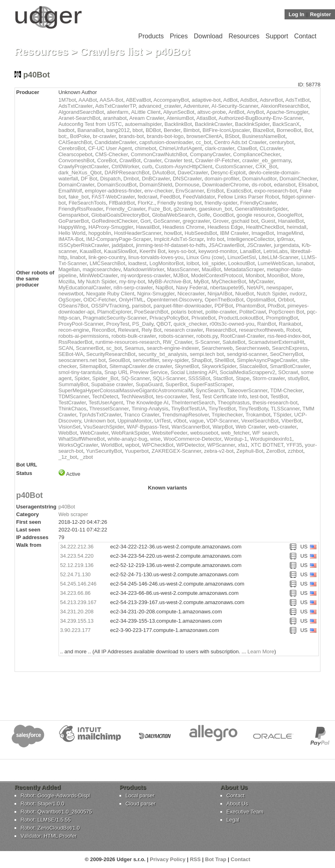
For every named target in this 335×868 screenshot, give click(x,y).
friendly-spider (221, 203)
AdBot (230, 100)
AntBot (236, 112)
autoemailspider (143, 124)
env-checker (159, 191)
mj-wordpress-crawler (145, 275)
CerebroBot (72, 148)
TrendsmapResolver (185, 415)
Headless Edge (225, 227)
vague (196, 421)
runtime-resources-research (128, 342)
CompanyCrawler (210, 154)
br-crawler (104, 136)
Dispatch (110, 179)
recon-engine (74, 330)
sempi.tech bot (207, 354)
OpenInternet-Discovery (174, 300)
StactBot (223, 378)
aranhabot (115, 118)
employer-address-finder (113, 191)
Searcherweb (217, 348)
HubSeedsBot (201, 233)
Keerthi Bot (153, 251)
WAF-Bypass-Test (148, 427)
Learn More (261, 652)
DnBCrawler (156, 179)
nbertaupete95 (227, 288)
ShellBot (224, 360)
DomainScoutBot (117, 185)
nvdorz (298, 294)
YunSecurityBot (104, 451)
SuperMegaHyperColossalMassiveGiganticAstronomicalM (126, 390)
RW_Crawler (177, 342)
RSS (195, 859)
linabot (78, 257)
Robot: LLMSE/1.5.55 (46, 820)
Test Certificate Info (225, 396)
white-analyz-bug (128, 439)
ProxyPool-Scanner (81, 324)
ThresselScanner (109, 409)
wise (155, 439)
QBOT (163, 324)
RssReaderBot (76, 342)
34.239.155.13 (77, 621)
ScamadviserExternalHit (276, 342)
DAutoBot (163, 173)
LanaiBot (250, 251)
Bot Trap (216, 859)
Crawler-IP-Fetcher (217, 160)
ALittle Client (146, 112)
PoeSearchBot (151, 312)
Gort (146, 221)
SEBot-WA (71, 354)
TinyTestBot (222, 409)
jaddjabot (122, 245)
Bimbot (191, 130)
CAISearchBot (75, 142)
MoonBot (278, 275)
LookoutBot (241, 263)
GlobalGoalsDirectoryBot (120, 215)
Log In (296, 14)
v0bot (180, 421)
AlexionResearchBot (285, 106)
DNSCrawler (187, 179)
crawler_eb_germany (266, 160)
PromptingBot (282, 318)
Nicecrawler (191, 294)
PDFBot (224, 306)
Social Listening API (194, 372)
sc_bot (114, 348)
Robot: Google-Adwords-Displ (55, 796)
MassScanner (183, 269)
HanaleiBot (291, 221)
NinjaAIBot (220, 294)
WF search (265, 433)
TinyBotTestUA (188, 409)
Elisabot (308, 185)
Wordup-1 (236, 439)
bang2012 (118, 130)
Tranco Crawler (142, 415)
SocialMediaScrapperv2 (248, 372)
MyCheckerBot (229, 281)
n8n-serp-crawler (133, 288)
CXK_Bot (266, 166)
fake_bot (79, 197)
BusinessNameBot (264, 136)
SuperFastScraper (211, 384)
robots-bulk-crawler (134, 336)
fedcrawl (147, 197)
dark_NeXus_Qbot (80, 173)
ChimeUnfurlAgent (180, 148)
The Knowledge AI (147, 403)
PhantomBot (250, 306)
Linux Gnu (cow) (206, 257)
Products (151, 36)
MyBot (201, 281)
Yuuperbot (137, 451)
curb (147, 166)
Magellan (69, 269)
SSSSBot (199, 378)
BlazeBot (263, 130)
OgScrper (70, 300)
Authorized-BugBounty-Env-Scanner (261, 118)
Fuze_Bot (159, 209)
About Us (237, 804)
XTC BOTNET (267, 445)
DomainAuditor (259, 179)
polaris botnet (187, 312)
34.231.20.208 (77, 612)
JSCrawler (259, 245)
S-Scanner (207, 342)
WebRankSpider (130, 433)
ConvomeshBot (76, 160)
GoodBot (223, 215)
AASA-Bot (112, 100)
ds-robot (262, 185)
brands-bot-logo (165, 136)
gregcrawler (196, 221)
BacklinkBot (178, 124)
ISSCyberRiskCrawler (84, 245)
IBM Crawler (234, 233)
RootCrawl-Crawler (242, 336)
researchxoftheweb (261, 330)
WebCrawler (94, 433)
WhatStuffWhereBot (82, 439)
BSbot (232, 136)
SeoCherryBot (287, 354)
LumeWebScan (275, 263)
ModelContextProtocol (217, 275)
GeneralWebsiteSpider (261, 209)
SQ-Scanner (135, 378)
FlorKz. (146, 203)
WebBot (68, 433)
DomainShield (156, 185)
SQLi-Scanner (169, 378)
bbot (137, 130)
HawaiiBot (148, 227)
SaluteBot (234, 342)
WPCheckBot (158, 445)
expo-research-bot (276, 191)
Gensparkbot (73, 215)
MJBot (181, 275)
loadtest (137, 263)
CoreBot (107, 160)
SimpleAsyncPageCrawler (267, 360)
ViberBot (291, 421)
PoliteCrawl (253, 312)
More (297, 275)
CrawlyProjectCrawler (84, 166)
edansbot (285, 185)
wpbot (132, 445)
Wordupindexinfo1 (271, 439)
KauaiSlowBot (120, 251)
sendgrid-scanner (247, 354)
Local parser (140, 796)
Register (320, 14)
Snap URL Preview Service (136, 372)
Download (208, 36)
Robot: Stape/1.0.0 (42, 804)
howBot (173, 233)
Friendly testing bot (180, 203)
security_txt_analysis (163, 354)
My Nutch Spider (97, 281)
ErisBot (215, 191)
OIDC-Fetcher (100, 300)
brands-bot (131, 136)
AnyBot (255, 112)
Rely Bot (152, 330)
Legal (233, 820)
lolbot (193, 263)
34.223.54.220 (77, 556)
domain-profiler (222, 179)
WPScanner (221, 445)
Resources (244, 36)
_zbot (86, 457)
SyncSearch (210, 390)
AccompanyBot (171, 100)
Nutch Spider (272, 294)
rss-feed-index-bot (289, 336)
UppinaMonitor (134, 421)
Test (195, 396)
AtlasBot (206, 118)
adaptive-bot (206, 100)
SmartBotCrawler (290, 366)
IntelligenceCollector (251, 239)
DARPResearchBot (127, 173)
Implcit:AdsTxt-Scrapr (179, 239)
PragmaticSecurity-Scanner (115, 318)
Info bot (215, 239)
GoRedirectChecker (114, 221)
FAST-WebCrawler (113, 197)
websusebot (204, 433)
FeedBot (170, 197)
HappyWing (72, 227)
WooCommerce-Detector (192, 439)
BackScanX (286, 124)
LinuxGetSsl (242, 257)
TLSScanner (285, 409)
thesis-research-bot (275, 403)
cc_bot (203, 142)
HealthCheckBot (265, 227)
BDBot (153, 130)
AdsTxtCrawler (76, 106)
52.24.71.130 (75, 574)
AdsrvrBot (271, 100)
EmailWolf (70, 191)
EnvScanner (190, 191)
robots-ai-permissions (84, 336)
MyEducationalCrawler (85, 288)
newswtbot (71, 294)
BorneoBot (289, 130)
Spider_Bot (105, 378)
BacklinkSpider (252, 124)
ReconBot (104, 330)
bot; (63, 136)
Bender (172, 130)
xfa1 (243, 445)
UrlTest (162, 421)
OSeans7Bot (73, 306)
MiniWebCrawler (98, 275)
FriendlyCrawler (258, 203)
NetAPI (255, 288)
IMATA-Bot (71, 239)
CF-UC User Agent (110, 148)
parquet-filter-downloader (183, 306)
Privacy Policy (167, 859)
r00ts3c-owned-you (232, 324)
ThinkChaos (72, 409)
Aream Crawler (147, 118)
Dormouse (187, 185)
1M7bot (67, 100)
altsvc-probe (212, 112)
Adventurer (196, 106)
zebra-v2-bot (219, 451)
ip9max (285, 239)
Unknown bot (99, 421)
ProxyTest (118, 324)
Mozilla (67, 281)
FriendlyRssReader (81, 209)
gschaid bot (245, 221)
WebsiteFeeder (170, 433)
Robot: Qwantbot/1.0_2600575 (56, 812)
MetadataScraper (244, 269)
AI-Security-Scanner (235, 106)
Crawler (153, 160)
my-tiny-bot (132, 281)
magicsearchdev (102, 269)
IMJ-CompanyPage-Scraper (119, 239)
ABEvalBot (138, 100)
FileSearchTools (87, 203)
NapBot (164, 288)
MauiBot (211, 269)
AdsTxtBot (297, 100)
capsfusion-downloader (166, 142)
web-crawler (282, 427)
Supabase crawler (112, 384)
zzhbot (295, 451)
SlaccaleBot (253, 366)
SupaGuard (149, 384)
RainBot (266, 324)
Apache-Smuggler (287, 112)
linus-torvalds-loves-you (156, 257)
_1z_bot (68, 457)
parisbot (141, 306)
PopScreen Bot (286, 312)
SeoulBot (119, 360)
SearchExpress (290, 348)
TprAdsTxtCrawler (100, 415)
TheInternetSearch (193, 403)
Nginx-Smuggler (156, 294)
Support (277, 36)
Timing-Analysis (150, 409)
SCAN (66, 348)
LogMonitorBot (166, 263)
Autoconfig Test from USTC (90, 124)
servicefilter (146, 360)
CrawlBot (130, 160)
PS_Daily (143, 324)
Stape (243, 378)
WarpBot (222, 427)
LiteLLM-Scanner (278, 257)
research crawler (183, 330)
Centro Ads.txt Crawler (240, 142)
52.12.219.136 (77, 565)
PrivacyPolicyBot (169, 318)
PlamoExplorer (114, 312)
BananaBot (90, 130)
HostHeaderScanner (138, 233)
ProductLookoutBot (241, 318)
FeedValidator (199, 197)
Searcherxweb (252, 348)
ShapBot (201, 360)
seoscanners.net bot (82, 360)
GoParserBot (74, 221)
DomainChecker (298, 179)
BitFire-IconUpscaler (226, 130)
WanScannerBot (191, 427)
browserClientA (204, 136)
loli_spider (214, 263)
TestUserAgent (106, 403)
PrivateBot (203, 318)
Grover (221, 221)
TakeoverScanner (247, 390)
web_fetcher (235, 433)
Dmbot (131, 179)
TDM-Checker (287, 390)
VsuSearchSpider (104, 427)
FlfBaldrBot (122, 203)
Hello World (72, 233)
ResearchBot (221, 330)
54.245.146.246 (78, 584)
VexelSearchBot (260, 421)
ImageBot (263, 233)
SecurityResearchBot (111, 354)
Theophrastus (234, 403)
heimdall (297, 227)
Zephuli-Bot (250, 451)
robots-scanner (176, 336)
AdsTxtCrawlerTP (115, 106)
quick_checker (190, 324)
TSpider (282, 415)
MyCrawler (261, 281)
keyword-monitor (218, 251)
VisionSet (70, 427)
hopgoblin (100, 233)
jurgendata (286, 245)
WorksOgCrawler (78, 445)
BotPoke (80, 136)
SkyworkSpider (219, 366)
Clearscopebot (75, 154)
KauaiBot (90, 251)
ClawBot (247, 148)
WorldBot (112, 445)
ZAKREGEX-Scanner (177, 451)
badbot (67, 130)
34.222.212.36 (77, 547)
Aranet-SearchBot (79, 118)
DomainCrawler (76, 185)
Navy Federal (192, 288)
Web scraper (73, 514)
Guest (268, 221)
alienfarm (118, 112)
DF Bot (89, 179)
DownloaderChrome (226, 185)
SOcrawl (288, 372)
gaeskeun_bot (216, 209)
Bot (308, 130)
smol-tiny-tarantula (80, 372)
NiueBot (245, 294)
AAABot (88, 100)
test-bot (259, 396)
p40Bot (29, 495)
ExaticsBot (239, 191)
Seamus (134, 348)
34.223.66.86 (75, 593)
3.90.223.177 (75, 630)
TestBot (279, 396)
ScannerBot (90, 348)
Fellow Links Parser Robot (249, 197)
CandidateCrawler (115, 142)
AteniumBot (180, 118)
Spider (82, 378)
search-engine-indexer (173, 348)
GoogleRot (290, 215)
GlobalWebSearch (173, 215)
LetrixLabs (276, 251)
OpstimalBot (261, 300)
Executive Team (245, 812)
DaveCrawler (193, 173)
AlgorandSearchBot (81, 112)
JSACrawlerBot (226, 245)
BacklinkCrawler (214, 124)
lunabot (305, 263)
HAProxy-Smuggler (111, 227)
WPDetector (190, 445)
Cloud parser (140, 804)
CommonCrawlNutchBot (159, 154)
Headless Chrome (184, 227)
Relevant (128, 330)
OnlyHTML (131, 300)
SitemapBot (93, 366)
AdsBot (249, 100)
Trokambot (258, 415)
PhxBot (276, 306)
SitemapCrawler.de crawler (141, 366)
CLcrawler (271, 148)
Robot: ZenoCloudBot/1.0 (50, 828)
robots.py (207, 336)
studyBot (298, 378)
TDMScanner (74, 396)
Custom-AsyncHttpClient (184, 166)
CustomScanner (234, 166)
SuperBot (176, 384)
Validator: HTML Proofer (49, 836)
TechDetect (105, 396)
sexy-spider (175, 360)
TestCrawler (72, 403)
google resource (255, 215)
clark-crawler (219, 148)
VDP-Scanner (223, 421)
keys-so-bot (182, 251)
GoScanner (166, 221)
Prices (179, 36)
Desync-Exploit (228, 173)
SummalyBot (73, 384)
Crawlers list (112, 52)
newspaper (279, 288)
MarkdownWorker (144, 269)
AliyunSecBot (179, 112)
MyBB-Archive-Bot (170, 281)
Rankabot (290, 324)
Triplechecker (227, 415)
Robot (293, 330)
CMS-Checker (112, 154)
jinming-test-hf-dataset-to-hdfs (171, 245)
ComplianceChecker (257, 154)
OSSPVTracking (110, 306)
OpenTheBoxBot (224, 300)
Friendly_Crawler (126, 209)
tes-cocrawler (171, 396)
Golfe (204, 215)
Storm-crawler (268, 378)
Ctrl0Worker (125, 166)
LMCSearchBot (107, 263)
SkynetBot (187, 366)
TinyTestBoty (253, 409)
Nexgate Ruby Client (110, 294)
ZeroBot (276, 451)
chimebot (146, 148)
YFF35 (294, 445)
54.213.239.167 (78, 602)
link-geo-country (107, 257)
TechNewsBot (137, 396)
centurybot (282, 142)
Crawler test (178, 160)
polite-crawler (221, 312)
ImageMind (290, 233)
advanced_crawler (160, 106)
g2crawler (185, 209)
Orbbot (286, 300)
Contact (305, 36)
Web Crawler (251, 427)
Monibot (255, 275)
